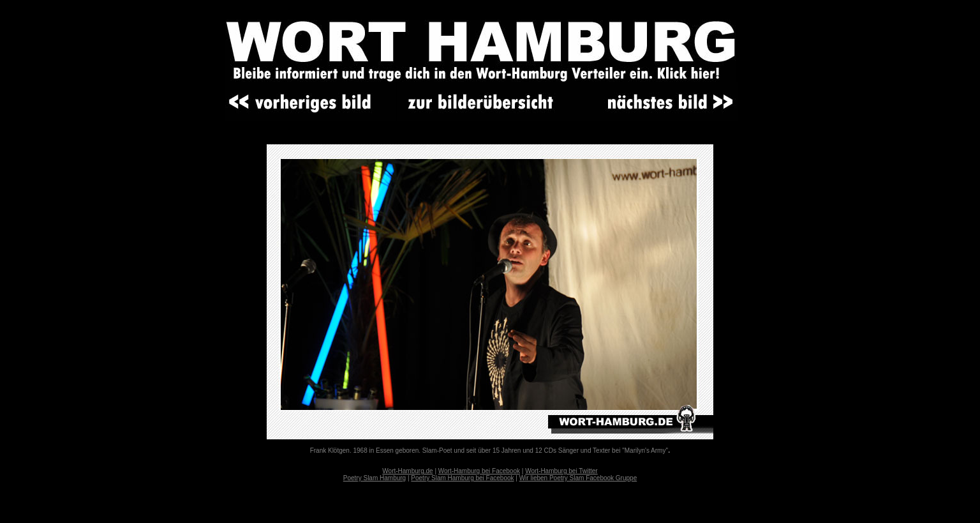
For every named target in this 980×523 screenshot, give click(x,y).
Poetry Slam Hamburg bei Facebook (462, 478)
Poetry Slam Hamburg (375, 478)
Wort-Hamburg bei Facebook (479, 471)
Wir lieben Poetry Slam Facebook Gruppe (578, 478)
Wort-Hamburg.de (407, 471)
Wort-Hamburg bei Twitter (561, 471)
